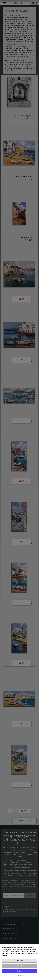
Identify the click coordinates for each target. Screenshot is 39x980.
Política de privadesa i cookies (28, 976)
